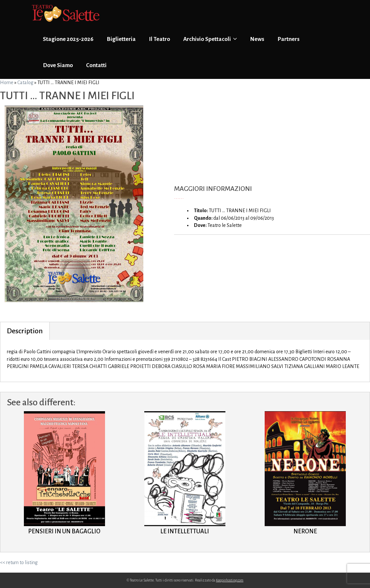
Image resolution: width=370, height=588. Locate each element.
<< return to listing (19, 562)
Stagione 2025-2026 (68, 39)
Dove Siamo (58, 65)
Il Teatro (159, 39)
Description (25, 331)
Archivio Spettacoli (210, 39)
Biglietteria (121, 39)
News (257, 39)
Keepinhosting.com (230, 580)
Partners (289, 39)
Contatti (96, 65)
